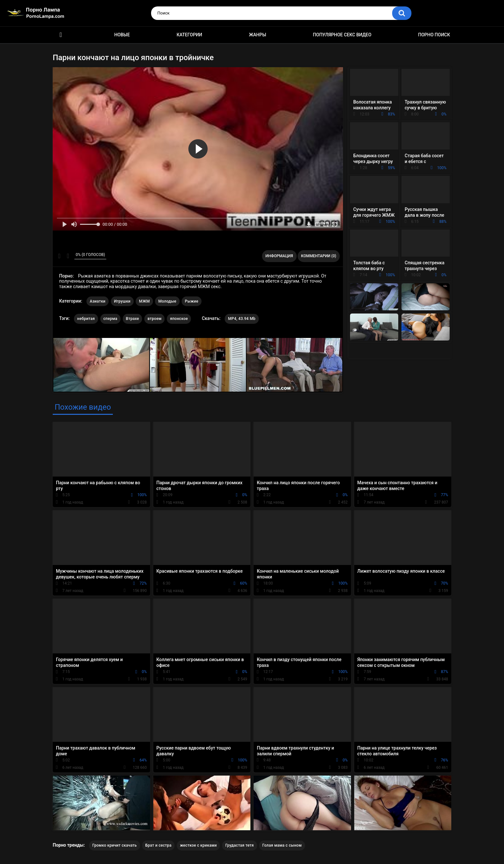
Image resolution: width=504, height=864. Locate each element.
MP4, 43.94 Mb (242, 319)
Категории (189, 35)
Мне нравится (59, 256)
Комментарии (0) (319, 256)
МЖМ (144, 301)
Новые (122, 35)
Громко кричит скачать (114, 845)
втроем (155, 319)
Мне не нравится (68, 256)
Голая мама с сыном (282, 845)
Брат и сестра (158, 845)
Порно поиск (434, 35)
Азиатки (98, 301)
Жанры (257, 35)
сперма (111, 319)
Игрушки (122, 301)
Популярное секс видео (342, 35)
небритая (86, 319)
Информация (279, 256)
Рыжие (192, 301)
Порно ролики (61, 35)
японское (179, 319)
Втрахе (133, 319)
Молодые (167, 301)
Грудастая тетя (240, 845)
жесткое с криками (198, 845)
